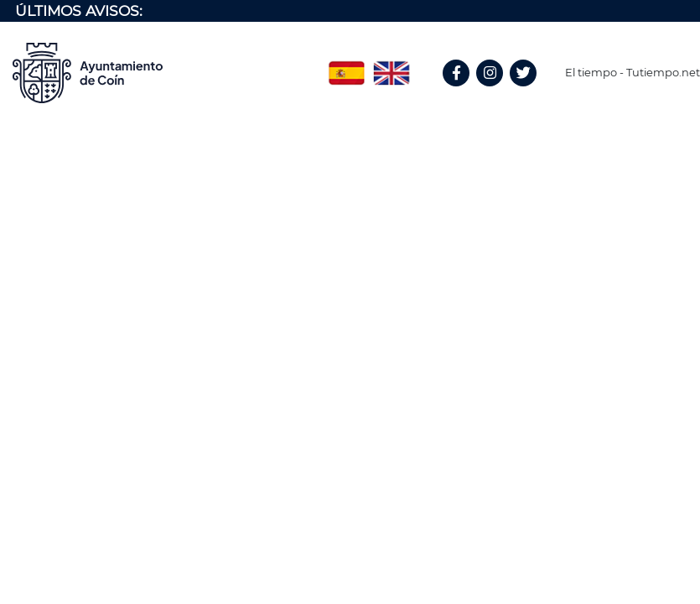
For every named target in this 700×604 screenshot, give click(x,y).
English (391, 67)
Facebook (464, 91)
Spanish (346, 67)
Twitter (525, 91)
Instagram (498, 91)
